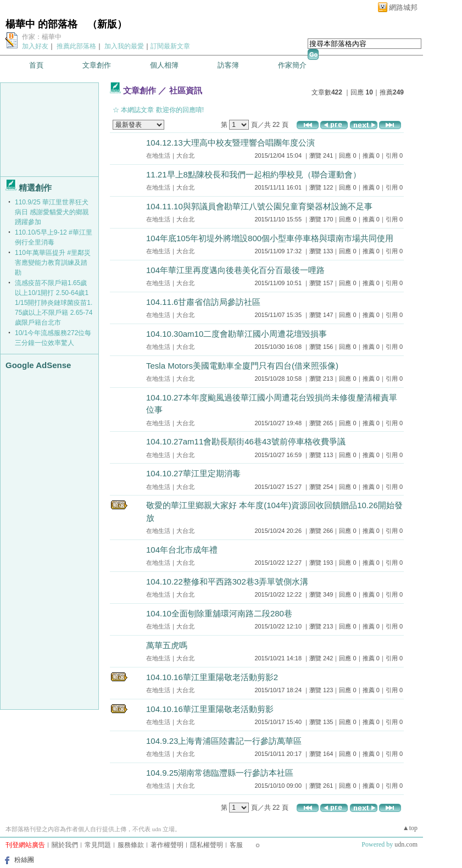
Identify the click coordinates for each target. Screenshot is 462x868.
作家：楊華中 (42, 37)
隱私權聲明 (207, 845)
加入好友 (35, 46)
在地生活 (158, 155)
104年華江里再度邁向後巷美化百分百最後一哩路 (235, 270)
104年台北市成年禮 (182, 550)
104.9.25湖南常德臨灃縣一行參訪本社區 (220, 773)
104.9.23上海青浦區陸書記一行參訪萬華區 (224, 741)
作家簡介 (292, 65)
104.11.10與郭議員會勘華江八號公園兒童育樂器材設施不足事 (259, 206)
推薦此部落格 (76, 46)
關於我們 (65, 845)
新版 (107, 24)
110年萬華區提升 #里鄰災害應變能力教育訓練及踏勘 (53, 263)
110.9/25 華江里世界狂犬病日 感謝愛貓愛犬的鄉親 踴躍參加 (52, 212)
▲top (410, 828)
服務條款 (131, 845)
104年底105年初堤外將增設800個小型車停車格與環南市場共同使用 (270, 238)
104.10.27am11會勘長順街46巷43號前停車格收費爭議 (246, 441)
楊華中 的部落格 (41, 24)
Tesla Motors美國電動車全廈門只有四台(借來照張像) (242, 366)
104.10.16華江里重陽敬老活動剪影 (210, 709)
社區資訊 (186, 90)
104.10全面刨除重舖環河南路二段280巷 (219, 613)
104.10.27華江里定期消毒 (193, 473)
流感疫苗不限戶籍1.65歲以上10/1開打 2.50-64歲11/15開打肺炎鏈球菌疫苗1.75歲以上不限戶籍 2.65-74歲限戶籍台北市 (54, 303)
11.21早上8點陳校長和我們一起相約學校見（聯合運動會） (254, 174)
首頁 (36, 65)
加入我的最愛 (124, 46)
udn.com (406, 844)
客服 (236, 845)
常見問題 (98, 845)
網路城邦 (403, 7)
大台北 (185, 155)
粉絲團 (24, 860)
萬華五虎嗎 (167, 645)
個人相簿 (164, 65)
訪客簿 (228, 65)
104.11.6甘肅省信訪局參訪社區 (203, 302)
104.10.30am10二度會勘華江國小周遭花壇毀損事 (236, 334)
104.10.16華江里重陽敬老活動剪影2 (212, 677)
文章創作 (97, 65)
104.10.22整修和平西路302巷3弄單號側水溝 (227, 582)
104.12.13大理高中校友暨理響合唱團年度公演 (230, 143)
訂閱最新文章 (170, 46)
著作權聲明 (167, 845)
